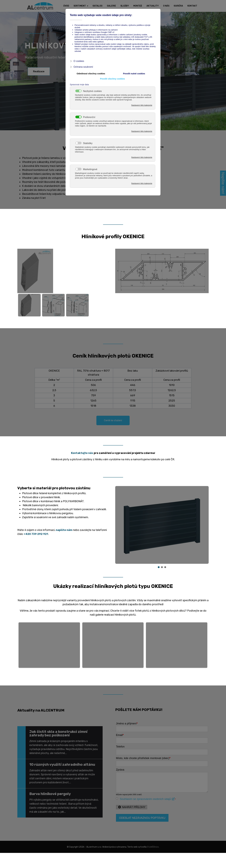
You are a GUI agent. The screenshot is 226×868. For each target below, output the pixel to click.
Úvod (66, 6)
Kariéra (178, 6)
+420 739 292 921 (36, 534)
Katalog (98, 6)
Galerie (111, 6)
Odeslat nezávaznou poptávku (142, 818)
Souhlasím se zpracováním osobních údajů (147, 799)
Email (120, 735)
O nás (166, 6)
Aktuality (153, 6)
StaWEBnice (153, 847)
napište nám (64, 530)
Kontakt (192, 6)
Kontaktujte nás (82, 453)
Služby (125, 6)
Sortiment (80, 6)
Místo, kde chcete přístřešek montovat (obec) (143, 758)
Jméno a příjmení (127, 724)
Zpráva (120, 770)
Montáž (138, 6)
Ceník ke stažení (113, 420)
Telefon (120, 747)
